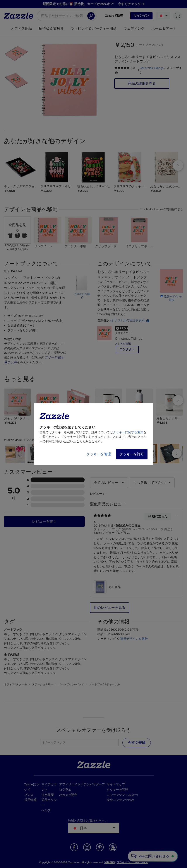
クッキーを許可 (132, 454)
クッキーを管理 (99, 454)
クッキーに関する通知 (128, 432)
